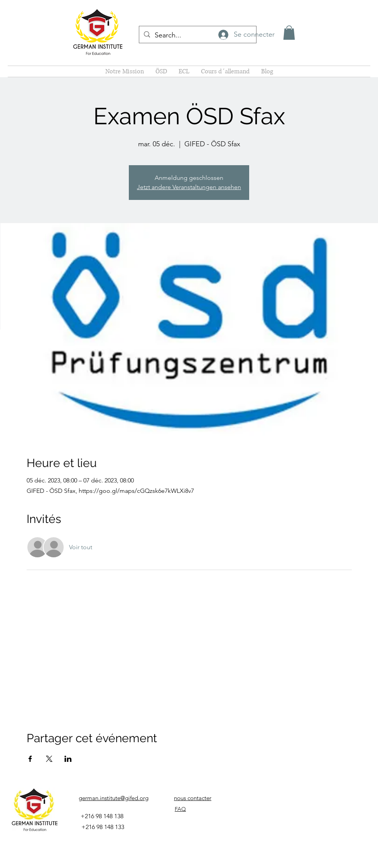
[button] (289, 33)
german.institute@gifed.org (114, 798)
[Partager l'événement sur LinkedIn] (68, 759)
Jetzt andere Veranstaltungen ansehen (189, 187)
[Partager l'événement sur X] (49, 759)
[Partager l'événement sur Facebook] (30, 759)
